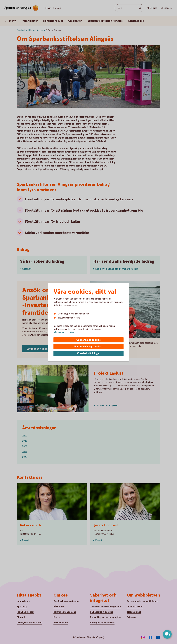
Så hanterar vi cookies (64, 332)
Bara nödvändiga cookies (88, 347)
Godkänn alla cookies (88, 340)
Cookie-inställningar (89, 353)
